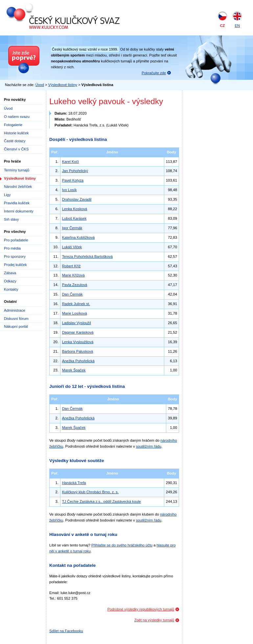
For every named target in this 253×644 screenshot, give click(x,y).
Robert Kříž (71, 266)
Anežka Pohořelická (78, 361)
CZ (223, 26)
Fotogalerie (13, 125)
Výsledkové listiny (63, 85)
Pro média (12, 248)
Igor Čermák (72, 228)
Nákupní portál (16, 326)
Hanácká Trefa (74, 483)
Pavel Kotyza (73, 180)
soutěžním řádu (149, 446)
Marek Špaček (74, 370)
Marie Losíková (75, 313)
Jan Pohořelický (75, 171)
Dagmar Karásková (78, 332)
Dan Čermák (72, 294)
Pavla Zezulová (75, 285)
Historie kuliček (16, 133)
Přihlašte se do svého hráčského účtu (122, 545)
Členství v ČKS (16, 149)
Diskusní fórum (16, 319)
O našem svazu (17, 117)
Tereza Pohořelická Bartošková (87, 256)
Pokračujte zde (154, 73)
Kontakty (11, 289)
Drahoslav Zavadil (77, 199)
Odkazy (10, 281)
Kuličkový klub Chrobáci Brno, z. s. (90, 492)
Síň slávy (11, 219)
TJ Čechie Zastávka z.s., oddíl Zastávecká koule (102, 501)
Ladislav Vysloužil (77, 323)
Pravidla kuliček (17, 203)
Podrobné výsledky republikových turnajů (141, 609)
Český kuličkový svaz (37, 6)
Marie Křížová (73, 275)
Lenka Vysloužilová (78, 342)
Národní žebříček (18, 187)
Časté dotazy (15, 141)
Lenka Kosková (75, 209)
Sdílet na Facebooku (66, 631)
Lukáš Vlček (72, 247)
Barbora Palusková (78, 351)
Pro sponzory (15, 256)
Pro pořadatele (16, 240)
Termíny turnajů (17, 170)
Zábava (10, 273)
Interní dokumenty (19, 211)
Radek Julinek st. (76, 304)
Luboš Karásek (74, 218)
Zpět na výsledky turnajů (154, 620)
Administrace (15, 310)
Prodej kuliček (15, 265)
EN (237, 26)
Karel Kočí (71, 162)
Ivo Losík (69, 190)
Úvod (40, 85)
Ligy (7, 195)
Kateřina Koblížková (79, 237)
